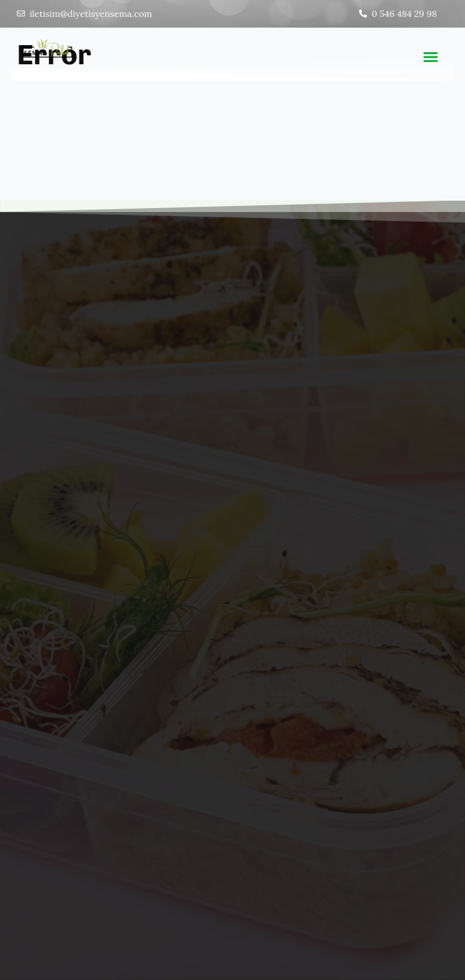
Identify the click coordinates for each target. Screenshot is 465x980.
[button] (431, 56)
